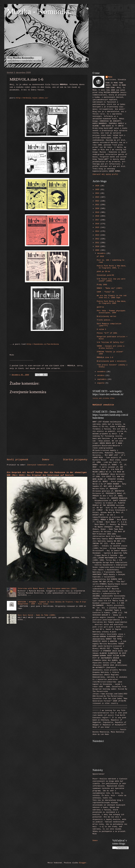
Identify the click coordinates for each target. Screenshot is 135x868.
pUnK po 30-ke (103, 272)
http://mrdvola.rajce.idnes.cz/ (32, 98)
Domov (46, 460)
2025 (98, 190)
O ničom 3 (101, 329)
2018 (98, 216)
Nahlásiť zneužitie (103, 405)
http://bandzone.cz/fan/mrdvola (43, 344)
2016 (98, 224)
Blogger (83, 863)
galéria (100, 307)
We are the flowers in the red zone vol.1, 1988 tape (112, 297)
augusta (101, 383)
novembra (102, 372)
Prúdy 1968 (102, 285)
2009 (98, 250)
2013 (98, 235)
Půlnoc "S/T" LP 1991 (107, 333)
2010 (98, 246)
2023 (98, 197)
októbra (101, 375)
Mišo (110, 77)
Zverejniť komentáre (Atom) (41, 465)
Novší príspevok (18, 460)
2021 (98, 205)
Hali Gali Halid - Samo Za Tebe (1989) (37, 615)
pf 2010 (100, 256)
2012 (98, 239)
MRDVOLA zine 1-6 (105, 357)
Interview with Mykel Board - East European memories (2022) (47, 589)
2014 (98, 231)
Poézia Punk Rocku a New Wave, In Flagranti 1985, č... (112, 267)
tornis (95, 398)
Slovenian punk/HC (105, 275)
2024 (98, 193)
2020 (98, 208)
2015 (98, 227)
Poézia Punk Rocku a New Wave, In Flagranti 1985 (112, 302)
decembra (102, 253)
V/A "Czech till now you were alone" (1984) (111, 280)
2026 (98, 186)
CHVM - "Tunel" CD (105, 292)
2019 (98, 212)
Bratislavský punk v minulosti (112, 361)
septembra (102, 379)
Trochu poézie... (105, 320)
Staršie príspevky (75, 460)
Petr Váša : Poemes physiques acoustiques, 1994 (111, 312)
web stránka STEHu (107, 398)
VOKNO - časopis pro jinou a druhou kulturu (111, 347)
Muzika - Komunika (39, 11)
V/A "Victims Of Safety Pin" (111, 342)
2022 (98, 201)
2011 (98, 243)
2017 (98, 220)
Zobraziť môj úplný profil (105, 174)
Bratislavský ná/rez (106, 316)
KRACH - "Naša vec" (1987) (109, 288)
